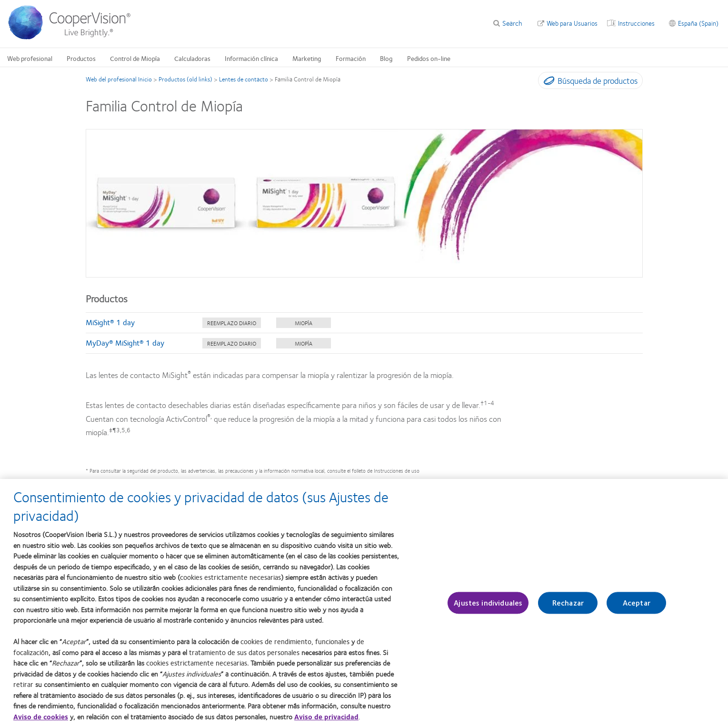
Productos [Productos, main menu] (81, 58)
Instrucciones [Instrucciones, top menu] (636, 23)
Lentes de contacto (244, 79)
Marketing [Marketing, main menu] (307, 58)
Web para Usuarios (572, 23)
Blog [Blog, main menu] (386, 58)
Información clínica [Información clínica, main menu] (251, 58)
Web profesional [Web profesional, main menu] (30, 58)
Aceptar (637, 608)
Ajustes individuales (488, 608)
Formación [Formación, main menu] (351, 58)
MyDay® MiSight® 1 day (125, 343)
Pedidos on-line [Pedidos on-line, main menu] (429, 58)
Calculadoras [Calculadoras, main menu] (192, 58)
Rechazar (568, 608)
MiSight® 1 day (110, 322)
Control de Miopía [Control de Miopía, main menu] (135, 58)
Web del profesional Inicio (119, 79)
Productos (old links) (185, 79)
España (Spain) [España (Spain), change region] (698, 23)
